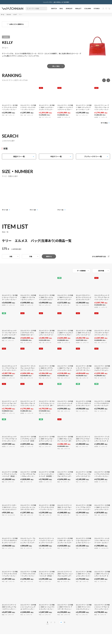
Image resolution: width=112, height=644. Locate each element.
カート (109, 9)
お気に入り (106, 9)
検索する (49, 256)
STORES (97, 8)
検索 (27, 9)
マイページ (103, 9)
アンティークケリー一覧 (93, 156)
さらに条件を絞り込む (99, 256)
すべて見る (104, 123)
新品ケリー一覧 (19, 156)
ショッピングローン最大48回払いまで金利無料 (56, 2)
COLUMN (88, 8)
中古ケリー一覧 (56, 156)
